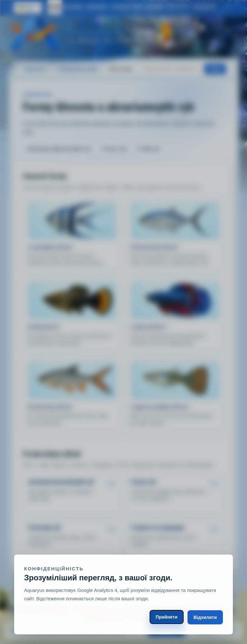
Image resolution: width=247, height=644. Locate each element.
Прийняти (167, 617)
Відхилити (205, 617)
